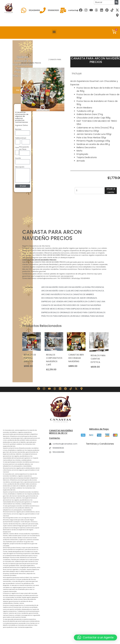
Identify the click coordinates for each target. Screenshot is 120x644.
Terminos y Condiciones (100, 444)
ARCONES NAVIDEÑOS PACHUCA (57, 294)
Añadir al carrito (111, 190)
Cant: (17, 148)
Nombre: (18, 129)
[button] (54, 32)
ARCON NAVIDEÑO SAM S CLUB (56, 291)
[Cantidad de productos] (90, 191)
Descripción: (20, 167)
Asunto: (18, 158)
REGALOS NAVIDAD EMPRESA (37, 60)
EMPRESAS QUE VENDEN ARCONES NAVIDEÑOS (63, 301)
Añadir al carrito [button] (30, 370)
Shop (23, 60)
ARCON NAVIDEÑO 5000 (53, 287)
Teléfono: (18, 138)
